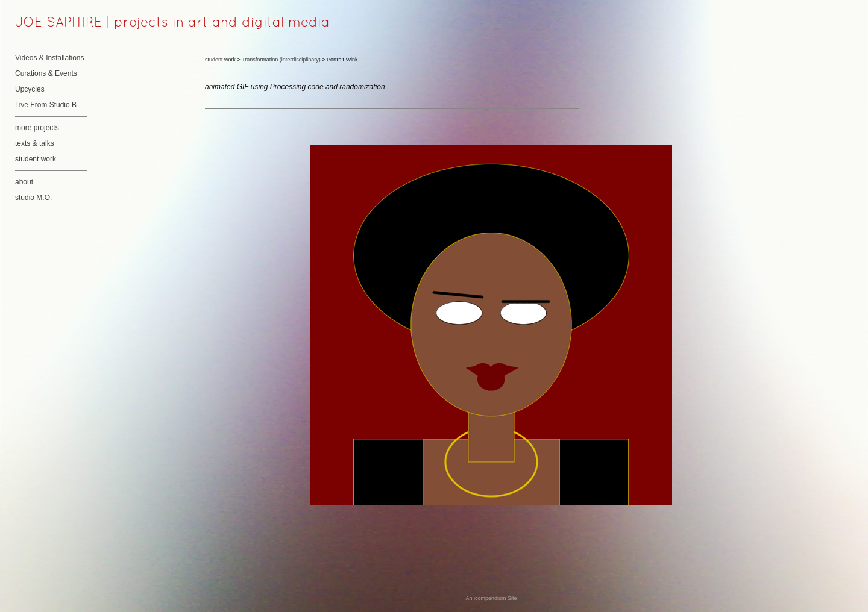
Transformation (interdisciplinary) (281, 60)
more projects (37, 128)
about (24, 182)
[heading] (45, 23)
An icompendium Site (491, 598)
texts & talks (35, 143)
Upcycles (30, 89)
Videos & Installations (50, 58)
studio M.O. (33, 198)
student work (36, 159)
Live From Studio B (46, 105)
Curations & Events (46, 73)
